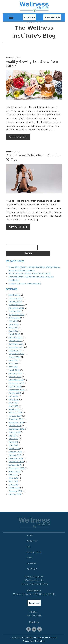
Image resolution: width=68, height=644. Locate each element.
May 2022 (13, 327)
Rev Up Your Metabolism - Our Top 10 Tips (33, 157)
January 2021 (15, 376)
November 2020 (16, 383)
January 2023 (15, 301)
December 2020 (16, 380)
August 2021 (15, 357)
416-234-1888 (34, 615)
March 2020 (14, 409)
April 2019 (13, 445)
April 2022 (13, 331)
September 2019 (16, 429)
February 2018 (16, 491)
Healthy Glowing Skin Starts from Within (32, 64)
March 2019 (14, 448)
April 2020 (14, 406)
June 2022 (14, 324)
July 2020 (13, 396)
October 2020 (15, 386)
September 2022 (17, 314)
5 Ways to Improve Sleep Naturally (25, 283)
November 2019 (16, 422)
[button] (29, 17)
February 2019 (16, 452)
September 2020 (17, 390)
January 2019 (15, 455)
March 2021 (14, 370)
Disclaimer (41, 641)
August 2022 (15, 318)
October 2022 (15, 311)
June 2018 (14, 478)
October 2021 (15, 350)
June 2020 (14, 399)
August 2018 (15, 471)
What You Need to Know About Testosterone (30, 273)
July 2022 (13, 321)
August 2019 (15, 432)
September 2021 (16, 354)
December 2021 (16, 344)
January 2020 (15, 416)
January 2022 (15, 341)
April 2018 (13, 484)
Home (30, 535)
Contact (32, 569)
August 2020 (15, 393)
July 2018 (13, 475)
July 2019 (13, 435)
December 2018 (16, 458)
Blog (29, 558)
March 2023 (14, 295)
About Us (32, 541)
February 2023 (16, 298)
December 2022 (16, 304)
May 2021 (13, 363)
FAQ (29, 547)
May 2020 (13, 403)
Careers (32, 563)
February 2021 (16, 373)
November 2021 (16, 347)
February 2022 (16, 337)
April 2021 (13, 367)
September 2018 (16, 468)
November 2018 (16, 461)
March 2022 (14, 334)
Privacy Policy (29, 641)
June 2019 (14, 439)
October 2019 (15, 426)
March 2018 (14, 488)
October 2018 (15, 465)
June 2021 (14, 360)
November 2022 (16, 308)
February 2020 (16, 412)
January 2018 (15, 494)
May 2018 (13, 481)
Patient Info (34, 552)
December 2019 (16, 419)
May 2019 (13, 442)
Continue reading (18, 137)
